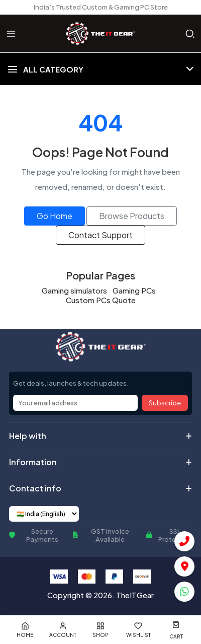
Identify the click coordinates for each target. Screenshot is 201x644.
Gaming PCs (134, 290)
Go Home (55, 216)
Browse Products (132, 216)
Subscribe (165, 403)
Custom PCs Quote (101, 300)
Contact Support (100, 235)
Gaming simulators (74, 290)
